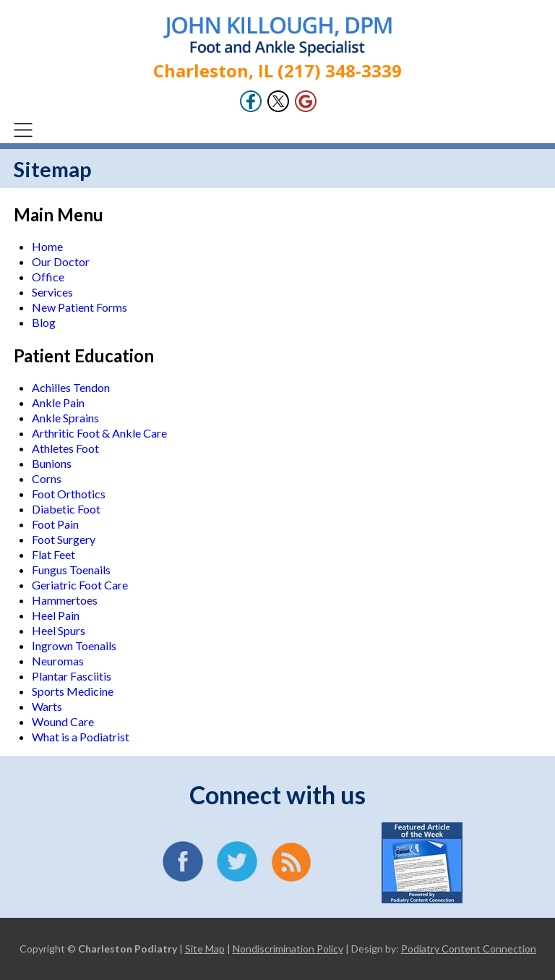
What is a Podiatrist (81, 737)
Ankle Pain (58, 402)
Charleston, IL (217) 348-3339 (277, 71)
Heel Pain (56, 615)
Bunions (52, 463)
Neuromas (58, 661)
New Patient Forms (79, 307)
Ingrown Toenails (74, 645)
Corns (47, 478)
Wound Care (63, 721)
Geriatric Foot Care (80, 585)
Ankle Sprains (65, 418)
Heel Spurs (59, 630)
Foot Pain (55, 524)
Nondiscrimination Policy (288, 949)
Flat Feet (53, 554)
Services (52, 292)
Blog (44, 322)
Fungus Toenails (71, 570)
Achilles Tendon (71, 387)
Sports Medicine (73, 691)
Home (47, 246)
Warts (47, 706)
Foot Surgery (64, 539)
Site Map (205, 949)
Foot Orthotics (69, 494)
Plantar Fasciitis (72, 676)
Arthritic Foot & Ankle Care (99, 433)
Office (48, 277)
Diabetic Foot (66, 509)
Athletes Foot (65, 448)
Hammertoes (65, 600)
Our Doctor (61, 261)
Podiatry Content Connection (469, 949)
